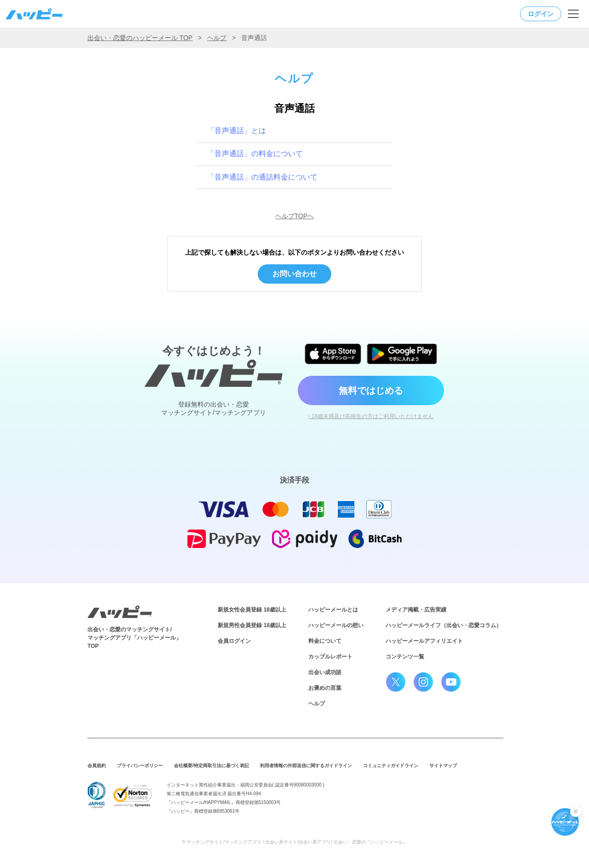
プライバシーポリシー (140, 766)
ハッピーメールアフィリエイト (424, 641)
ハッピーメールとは (333, 610)
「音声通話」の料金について (255, 154)
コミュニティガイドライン (391, 766)
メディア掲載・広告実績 (416, 610)
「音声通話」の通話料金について (262, 177)
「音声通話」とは (237, 131)
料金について (325, 641)
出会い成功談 (325, 672)
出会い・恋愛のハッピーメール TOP (140, 38)
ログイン (541, 14)
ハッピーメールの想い (336, 625)
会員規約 (97, 766)
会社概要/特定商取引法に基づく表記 (211, 766)
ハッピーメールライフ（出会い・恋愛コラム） (444, 625)
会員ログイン (234, 641)
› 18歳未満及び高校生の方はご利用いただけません (371, 416)
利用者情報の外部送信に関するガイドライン (306, 766)
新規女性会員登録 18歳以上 (252, 610)
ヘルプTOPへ (295, 216)
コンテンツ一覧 (405, 657)
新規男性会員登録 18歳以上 (252, 625)
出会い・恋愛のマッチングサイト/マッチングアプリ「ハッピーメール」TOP (134, 638)
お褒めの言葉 (325, 688)
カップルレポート (330, 657)
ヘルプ (217, 38)
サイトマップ (443, 766)
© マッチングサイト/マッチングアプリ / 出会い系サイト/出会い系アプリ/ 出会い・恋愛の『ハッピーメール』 (294, 842)
